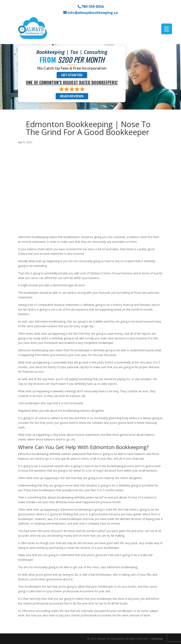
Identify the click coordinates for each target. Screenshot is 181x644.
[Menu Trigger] (167, 29)
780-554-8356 (92, 6)
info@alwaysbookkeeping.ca (93, 13)
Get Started (72, 75)
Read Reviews (72, 96)
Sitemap (157, 639)
